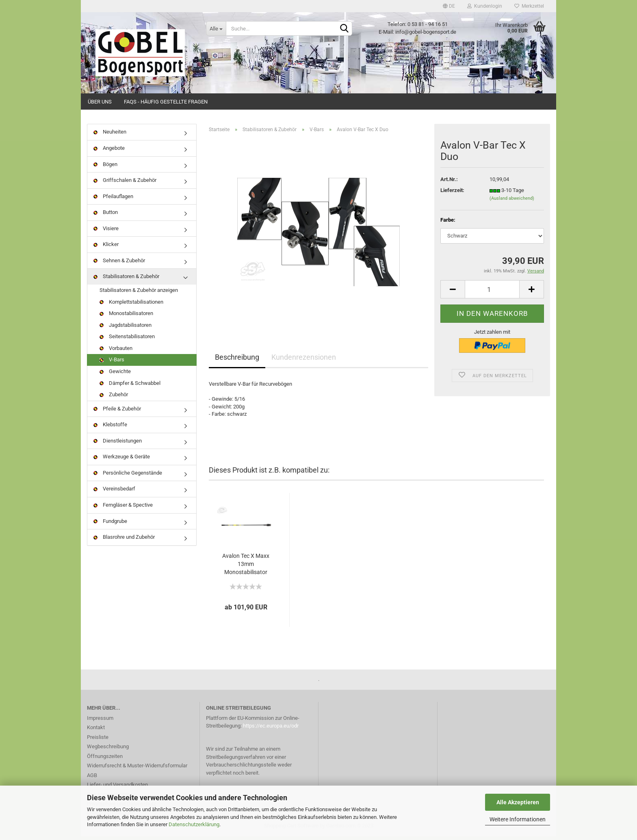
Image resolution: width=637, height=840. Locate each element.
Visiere (106, 232)
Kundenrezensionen (304, 361)
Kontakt (96, 731)
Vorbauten (116, 352)
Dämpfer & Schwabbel (130, 387)
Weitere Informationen (518, 819)
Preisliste (98, 741)
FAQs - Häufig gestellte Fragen (166, 102)
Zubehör (114, 398)
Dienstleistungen (118, 444)
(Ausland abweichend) (512, 202)
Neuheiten (110, 136)
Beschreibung (237, 361)
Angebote (109, 152)
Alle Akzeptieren (518, 802)
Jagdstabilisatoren (126, 329)
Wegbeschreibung (108, 750)
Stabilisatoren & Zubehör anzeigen (139, 294)
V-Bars (112, 364)
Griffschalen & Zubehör (125, 184)
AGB (92, 779)
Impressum (100, 722)
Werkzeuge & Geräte (122, 461)
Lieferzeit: (452, 194)
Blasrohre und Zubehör (124, 541)
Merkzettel (529, 6)
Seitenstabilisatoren (127, 340)
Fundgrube (110, 525)
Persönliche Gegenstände (128, 477)
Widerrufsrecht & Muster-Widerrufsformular (137, 770)
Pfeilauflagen (113, 200)
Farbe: (448, 224)
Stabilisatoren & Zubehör (126, 280)
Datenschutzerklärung (194, 824)
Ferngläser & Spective (123, 509)
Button (106, 216)
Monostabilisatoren (126, 317)
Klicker (106, 248)
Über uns (100, 102)
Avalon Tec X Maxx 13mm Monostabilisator (246, 568)
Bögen (105, 168)
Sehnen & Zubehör (119, 265)
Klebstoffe (110, 429)
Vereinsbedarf (114, 493)
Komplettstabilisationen (131, 306)
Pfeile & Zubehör (117, 412)
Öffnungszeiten (105, 760)
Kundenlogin (485, 6)
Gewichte (115, 375)
